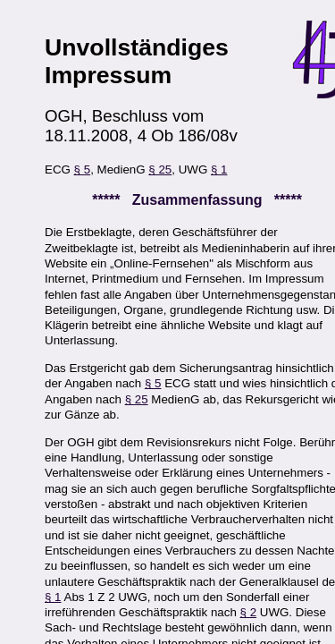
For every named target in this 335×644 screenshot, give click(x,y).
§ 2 (249, 612)
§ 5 (83, 169)
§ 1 (219, 169)
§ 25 (160, 169)
